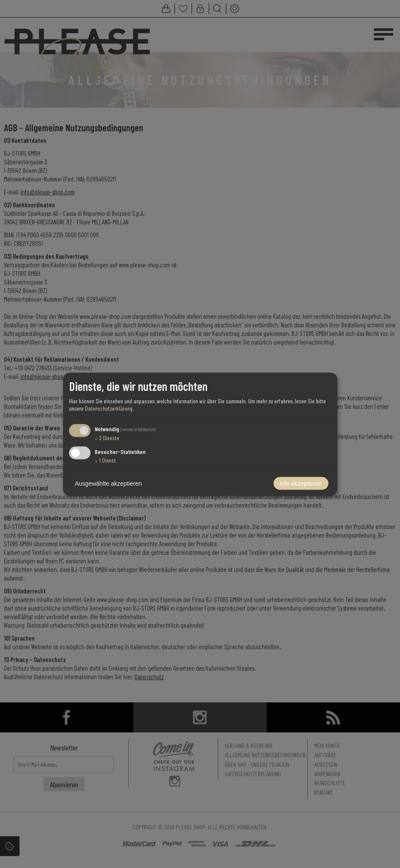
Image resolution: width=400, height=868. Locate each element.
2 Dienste (107, 438)
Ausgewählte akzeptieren (108, 483)
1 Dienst (105, 460)
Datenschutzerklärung (109, 408)
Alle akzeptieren (301, 483)
